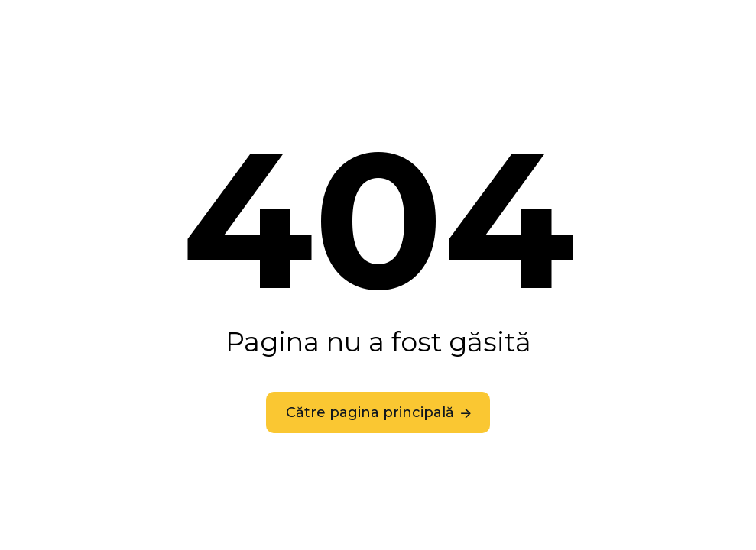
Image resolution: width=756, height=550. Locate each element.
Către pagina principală (370, 412)
